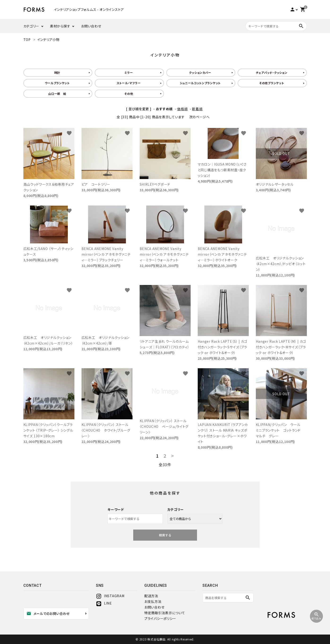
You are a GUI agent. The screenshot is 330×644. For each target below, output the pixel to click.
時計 (57, 72)
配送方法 (151, 596)
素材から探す (60, 26)
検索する (165, 535)
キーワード (116, 509)
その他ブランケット (272, 83)
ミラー (129, 72)
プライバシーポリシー (160, 618)
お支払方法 (153, 601)
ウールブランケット (57, 83)
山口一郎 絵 (57, 94)
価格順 (182, 109)
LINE (104, 603)
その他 (129, 94)
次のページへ (199, 117)
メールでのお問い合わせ (48, 613)
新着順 (197, 109)
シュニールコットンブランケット (200, 83)
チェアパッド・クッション (272, 72)
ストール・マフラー (129, 83)
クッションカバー (200, 72)
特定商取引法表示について (165, 613)
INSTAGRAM (110, 596)
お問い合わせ (91, 26)
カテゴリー (31, 26)
